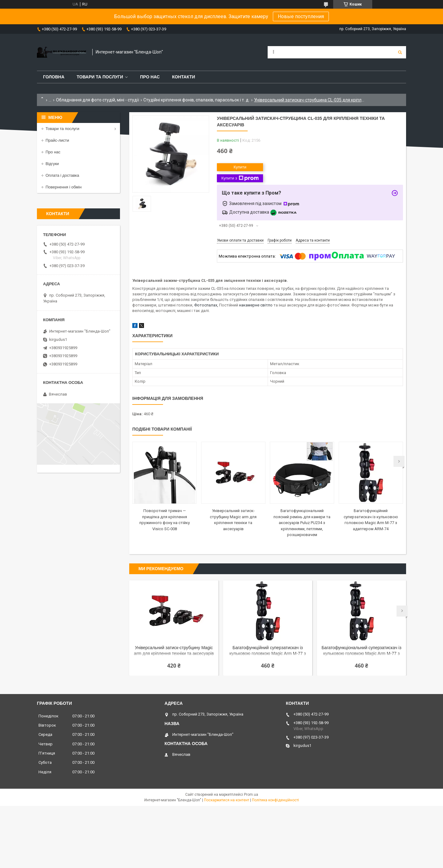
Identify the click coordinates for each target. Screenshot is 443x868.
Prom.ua (251, 795)
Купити (240, 167)
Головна (54, 77)
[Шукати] (400, 52)
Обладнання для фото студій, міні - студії (98, 100)
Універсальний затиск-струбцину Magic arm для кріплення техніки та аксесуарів (174, 651)
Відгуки (52, 164)
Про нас (150, 77)
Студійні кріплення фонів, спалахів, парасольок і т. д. (196, 100)
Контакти (184, 77)
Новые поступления (301, 16)
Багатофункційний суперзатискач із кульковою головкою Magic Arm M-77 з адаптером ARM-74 (268, 651)
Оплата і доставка (62, 175)
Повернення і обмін (64, 187)
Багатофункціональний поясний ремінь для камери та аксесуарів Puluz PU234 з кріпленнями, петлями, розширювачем (302, 523)
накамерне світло (256, 305)
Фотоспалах (206, 305)
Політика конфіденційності (275, 800)
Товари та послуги (100, 77)
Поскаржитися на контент (227, 800)
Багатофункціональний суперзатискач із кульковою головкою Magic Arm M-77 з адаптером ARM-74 (361, 651)
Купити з (240, 178)
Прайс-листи (57, 140)
